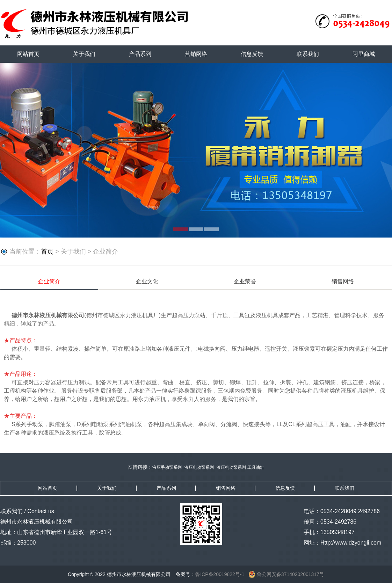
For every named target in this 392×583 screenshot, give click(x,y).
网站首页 (28, 54)
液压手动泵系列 (167, 467)
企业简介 (49, 281)
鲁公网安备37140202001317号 (286, 574)
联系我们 (308, 54)
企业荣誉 (245, 281)
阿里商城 (364, 54)
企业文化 (147, 281)
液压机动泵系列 (231, 467)
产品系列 (140, 54)
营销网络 (196, 54)
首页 (47, 252)
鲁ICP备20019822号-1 (220, 574)
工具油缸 (256, 467)
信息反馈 (252, 54)
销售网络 (343, 281)
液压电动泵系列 (199, 467)
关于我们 (84, 54)
